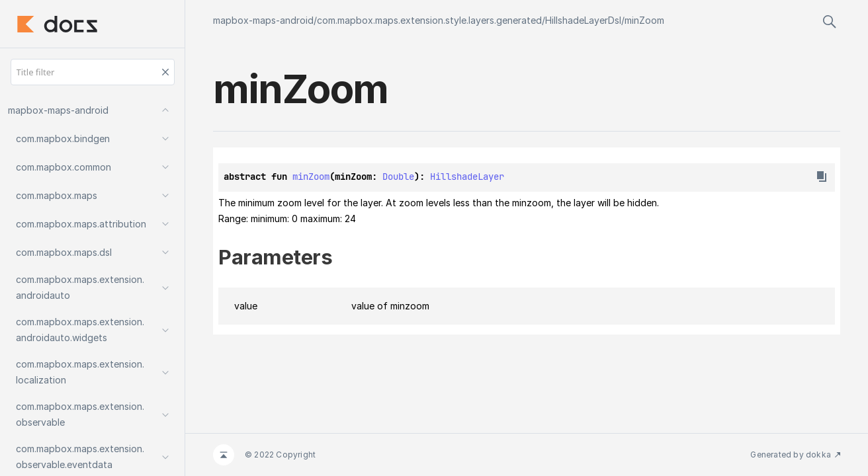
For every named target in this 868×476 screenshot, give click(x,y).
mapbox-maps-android (263, 20)
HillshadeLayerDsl (583, 20)
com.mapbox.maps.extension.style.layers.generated (429, 20)
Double (398, 177)
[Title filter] (93, 72)
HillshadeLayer (467, 177)
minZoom (644, 20)
